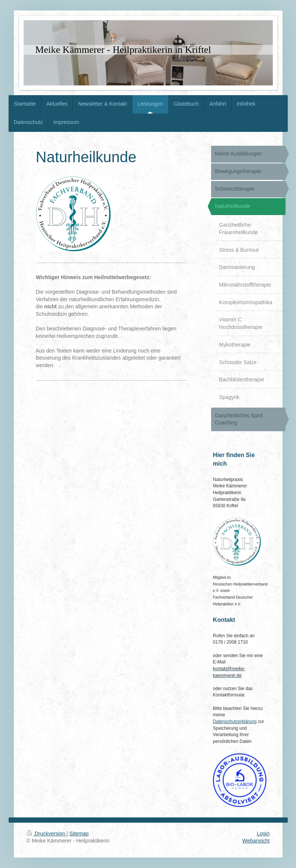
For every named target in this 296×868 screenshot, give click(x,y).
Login (263, 834)
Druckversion (47, 834)
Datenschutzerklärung (235, 722)
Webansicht (256, 841)
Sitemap (79, 834)
